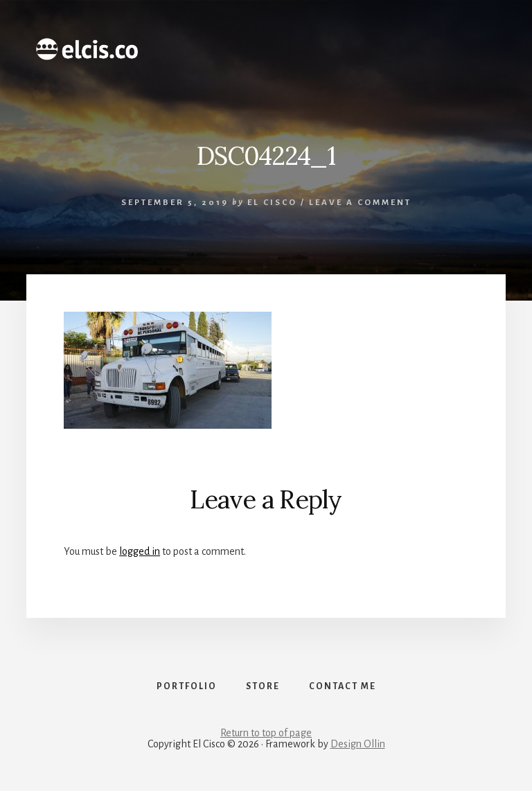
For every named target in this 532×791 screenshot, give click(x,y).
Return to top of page (266, 733)
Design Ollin (358, 744)
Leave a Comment (360, 203)
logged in (140, 551)
